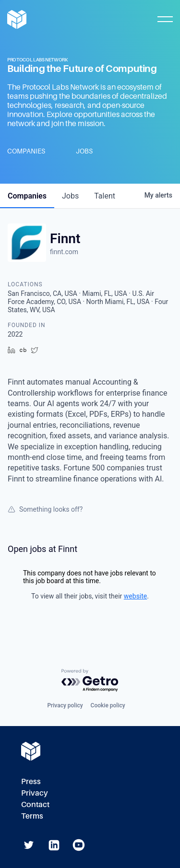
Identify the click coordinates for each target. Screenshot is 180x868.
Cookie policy (108, 705)
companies (27, 196)
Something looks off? (45, 509)
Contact (35, 804)
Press (31, 781)
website (135, 596)
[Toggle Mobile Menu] (165, 19)
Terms (32, 816)
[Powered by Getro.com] (90, 681)
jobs (70, 196)
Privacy (35, 793)
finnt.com (64, 252)
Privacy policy (65, 705)
